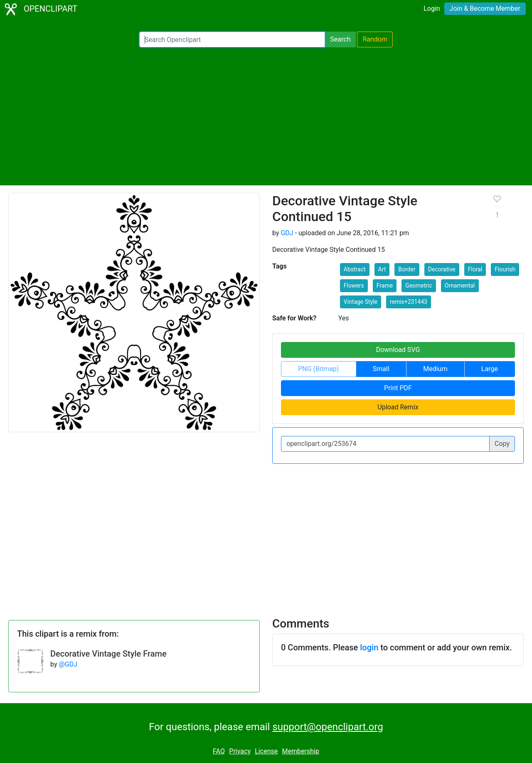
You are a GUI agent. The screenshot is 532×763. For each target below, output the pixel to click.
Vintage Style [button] (361, 302)
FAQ (219, 751)
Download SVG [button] (398, 350)
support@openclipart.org (328, 727)
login (369, 647)
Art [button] (382, 269)
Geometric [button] (419, 286)
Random (375, 39)
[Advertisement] (266, 116)
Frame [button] (385, 286)
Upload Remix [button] (398, 407)
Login (432, 9)
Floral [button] (475, 269)
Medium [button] (435, 369)
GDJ (287, 233)
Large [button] (490, 369)
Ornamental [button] (460, 286)
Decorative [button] (442, 269)
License (266, 751)
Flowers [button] (354, 286)
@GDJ (68, 664)
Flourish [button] (505, 269)
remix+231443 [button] (409, 302)
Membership (301, 751)
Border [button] (407, 269)
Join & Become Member (485, 9)
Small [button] (381, 369)
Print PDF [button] (398, 388)
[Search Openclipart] (232, 39)
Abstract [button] (355, 269)
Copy (502, 444)
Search (340, 39)
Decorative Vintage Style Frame (108, 654)
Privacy (240, 751)
